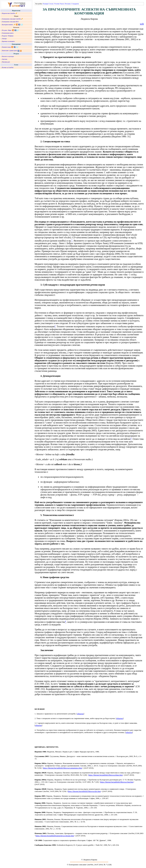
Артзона (5, 59)
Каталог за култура (8, 56)
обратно (80, 714)
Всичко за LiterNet (8, 67)
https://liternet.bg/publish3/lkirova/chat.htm (117, 782)
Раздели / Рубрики (8, 36)
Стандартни (75, 4)
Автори (4, 39)
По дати (5, 30)
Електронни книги (8, 33)
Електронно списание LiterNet (11, 19)
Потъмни (68, 4)
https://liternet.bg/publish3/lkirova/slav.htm (84, 791)
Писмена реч (6, 62)
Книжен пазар (6, 47)
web (142, 24)
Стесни (51, 4)
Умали (62, 4)
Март (10, 30)
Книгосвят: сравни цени (9, 51)
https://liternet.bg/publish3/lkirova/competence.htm (63, 768)
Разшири (45, 4)
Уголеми (57, 4)
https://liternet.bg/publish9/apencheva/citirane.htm (55, 836)
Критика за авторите (8, 41)
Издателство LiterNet (9, 13)
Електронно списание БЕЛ (10, 22)
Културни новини (7, 25)
